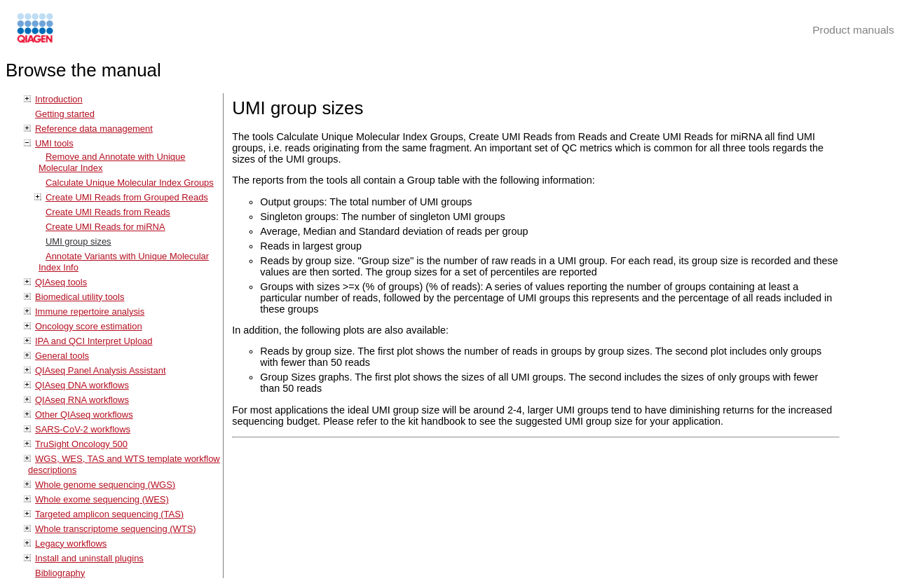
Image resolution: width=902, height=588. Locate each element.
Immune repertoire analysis (90, 312)
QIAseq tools (61, 282)
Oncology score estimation (89, 326)
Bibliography (60, 573)
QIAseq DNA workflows (82, 385)
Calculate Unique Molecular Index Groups (130, 183)
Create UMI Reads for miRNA (105, 227)
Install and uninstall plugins (89, 558)
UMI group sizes (78, 241)
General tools (62, 356)
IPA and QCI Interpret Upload (94, 341)
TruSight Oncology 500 (81, 444)
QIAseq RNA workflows (82, 400)
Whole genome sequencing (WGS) (105, 485)
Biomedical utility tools (80, 297)
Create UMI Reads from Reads (108, 212)
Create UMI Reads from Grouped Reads (127, 197)
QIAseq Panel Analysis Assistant (100, 370)
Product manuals (853, 30)
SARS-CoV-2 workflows (83, 429)
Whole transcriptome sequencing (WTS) (116, 529)
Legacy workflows (71, 543)
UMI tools (54, 143)
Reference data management (94, 129)
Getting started (65, 114)
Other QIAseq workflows (84, 415)
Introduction (59, 99)
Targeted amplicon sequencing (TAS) (109, 514)
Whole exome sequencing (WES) (102, 499)
